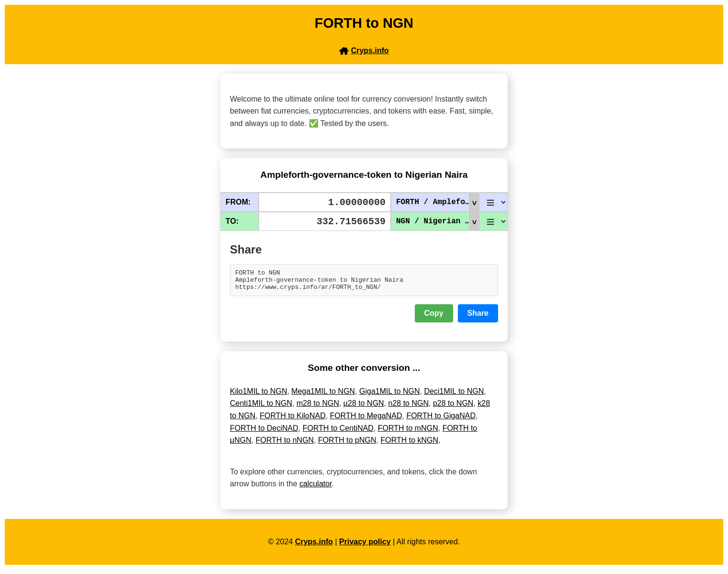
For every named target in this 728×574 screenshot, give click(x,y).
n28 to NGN (409, 408)
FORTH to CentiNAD (338, 432)
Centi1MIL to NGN (261, 408)
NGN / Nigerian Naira (438, 221)
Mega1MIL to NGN (323, 396)
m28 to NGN (318, 408)
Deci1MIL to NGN (454, 396)
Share (478, 317)
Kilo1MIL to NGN (258, 396)
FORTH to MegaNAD (366, 420)
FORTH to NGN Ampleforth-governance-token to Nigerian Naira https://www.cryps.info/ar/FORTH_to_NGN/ (364, 282)
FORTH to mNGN (408, 432)
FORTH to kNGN (409, 444)
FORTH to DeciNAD (264, 432)
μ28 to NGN (364, 408)
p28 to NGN (453, 408)
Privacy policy (365, 546)
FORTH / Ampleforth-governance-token (438, 202)
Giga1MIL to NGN (390, 396)
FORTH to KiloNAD (293, 420)
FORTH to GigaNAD (441, 420)
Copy (434, 317)
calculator (316, 488)
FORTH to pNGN (347, 444)
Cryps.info (314, 546)
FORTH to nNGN (285, 444)
